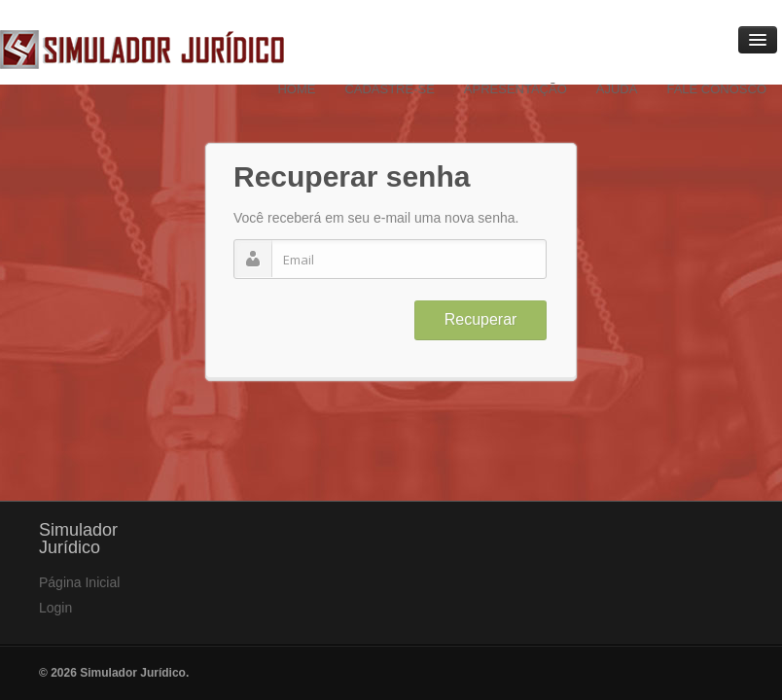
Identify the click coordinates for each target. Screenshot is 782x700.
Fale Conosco (716, 89)
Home (296, 89)
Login (55, 608)
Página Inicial (79, 582)
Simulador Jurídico (142, 50)
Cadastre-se (389, 89)
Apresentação (515, 89)
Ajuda (617, 89)
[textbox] (390, 259)
